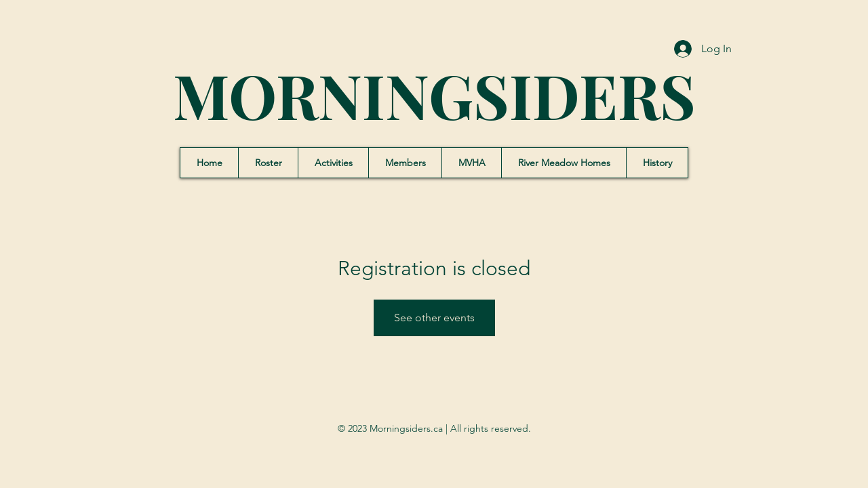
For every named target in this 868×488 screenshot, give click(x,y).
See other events (434, 318)
